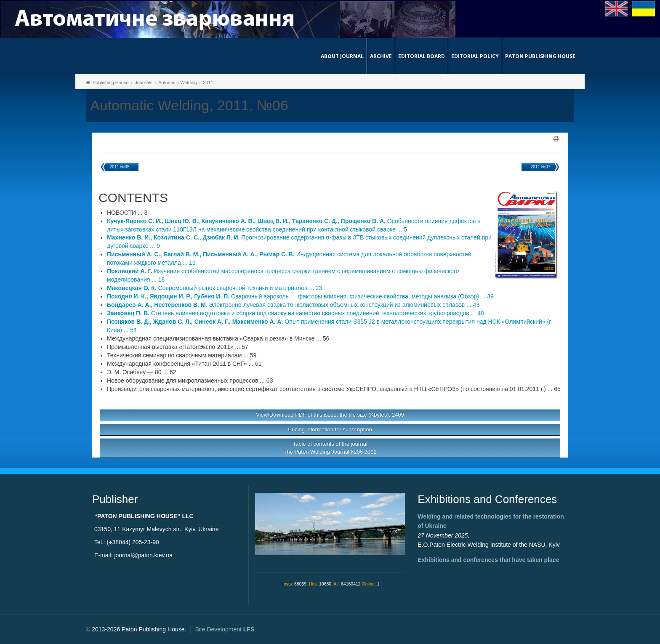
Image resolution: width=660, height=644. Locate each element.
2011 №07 (541, 167)
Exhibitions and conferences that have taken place (488, 560)
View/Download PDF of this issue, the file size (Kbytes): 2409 (330, 415)
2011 (208, 82)
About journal (342, 56)
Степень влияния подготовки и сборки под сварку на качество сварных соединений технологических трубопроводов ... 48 (295, 313)
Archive (381, 56)
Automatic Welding (178, 82)
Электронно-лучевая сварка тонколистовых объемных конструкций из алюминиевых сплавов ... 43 (293, 305)
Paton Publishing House (540, 56)
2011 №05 (120, 167)
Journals (144, 82)
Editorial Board (422, 56)
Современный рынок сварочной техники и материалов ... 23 (214, 288)
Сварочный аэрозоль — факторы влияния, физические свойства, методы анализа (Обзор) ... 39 (300, 296)
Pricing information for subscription (330, 430)
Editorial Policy (475, 56)
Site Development (225, 629)
